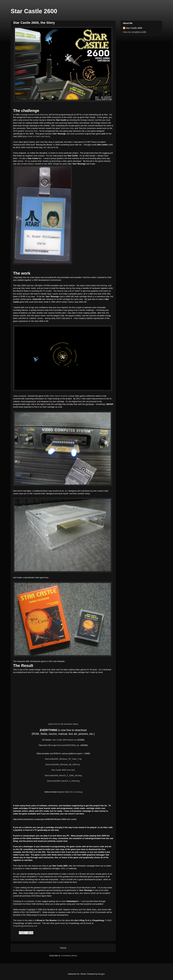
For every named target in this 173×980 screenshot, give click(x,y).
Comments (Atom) (69, 956)
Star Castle (90, 117)
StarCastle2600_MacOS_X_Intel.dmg (63, 781)
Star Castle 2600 (34, 11)
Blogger (101, 974)
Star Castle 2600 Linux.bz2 (63, 770)
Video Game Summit (58, 396)
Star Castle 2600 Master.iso (64, 740)
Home (63, 948)
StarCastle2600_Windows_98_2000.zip (63, 764)
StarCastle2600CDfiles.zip (68, 745)
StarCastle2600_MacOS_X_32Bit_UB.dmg (63, 775)
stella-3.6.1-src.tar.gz (73, 792)
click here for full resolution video (63, 724)
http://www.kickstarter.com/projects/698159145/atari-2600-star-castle (45, 819)
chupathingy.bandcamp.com (25, 926)
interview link (67, 128)
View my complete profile (135, 32)
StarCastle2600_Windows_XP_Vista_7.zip (63, 759)
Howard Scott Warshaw (38, 115)
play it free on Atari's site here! (36, 136)
